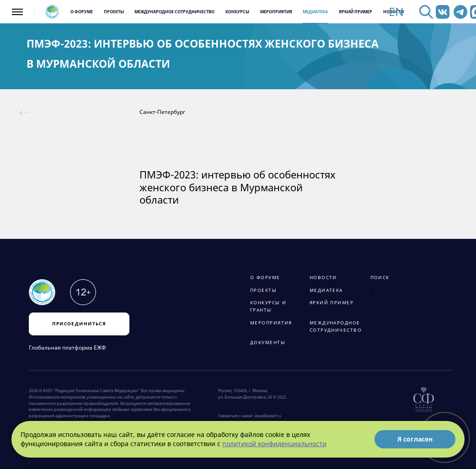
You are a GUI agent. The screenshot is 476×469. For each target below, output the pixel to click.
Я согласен (415, 439)
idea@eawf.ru (268, 416)
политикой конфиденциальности (274, 444)
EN (396, 12)
